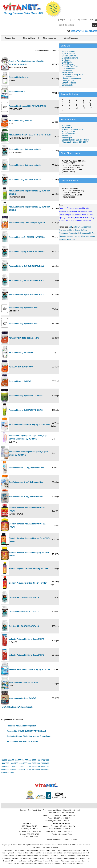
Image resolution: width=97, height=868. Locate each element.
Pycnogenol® (86, 233)
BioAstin (62, 236)
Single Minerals (68, 64)
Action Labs (67, 125)
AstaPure (77, 227)
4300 (34, 770)
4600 (47, 770)
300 (9, 760)
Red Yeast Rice (35, 810)
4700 (3, 773)
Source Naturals (68, 134)
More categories (49, 38)
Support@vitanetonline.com (65, 839)
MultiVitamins (67, 62)
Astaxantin (71, 239)
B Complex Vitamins (70, 58)
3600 (3, 770)
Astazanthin (86, 227)
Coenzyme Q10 (68, 81)
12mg (83, 236)
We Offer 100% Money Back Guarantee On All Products (53, 9)
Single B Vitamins (69, 56)
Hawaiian (70, 236)
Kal (78, 810)
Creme (77, 230)
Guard (93, 236)
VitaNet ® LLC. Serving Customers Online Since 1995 (23, 9)
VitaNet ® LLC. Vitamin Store (46, 785)
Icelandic (63, 239)
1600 (12, 763)
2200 (38, 763)
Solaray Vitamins (69, 132)
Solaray (23, 810)
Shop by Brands (69, 52)
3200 (34, 766)
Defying (84, 230)
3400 (43, 766)
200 (6, 760)
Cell (88, 236)
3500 (47, 766)
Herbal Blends (67, 72)
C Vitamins (66, 60)
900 (30, 760)
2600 (7, 766)
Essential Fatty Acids (70, 66)
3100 (29, 766)
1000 (34, 760)
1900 (25, 763)
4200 (29, 770)
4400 (38, 770)
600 (20, 760)
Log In (63, 20)
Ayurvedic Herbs (68, 77)
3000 (25, 766)
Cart (92, 20)
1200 (43, 760)
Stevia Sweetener (71, 38)
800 (27, 760)
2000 (29, 763)
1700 (16, 763)
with (71, 227)
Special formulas (68, 68)
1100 (38, 760)
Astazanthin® (74, 233)
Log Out (71, 20)
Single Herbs (67, 70)
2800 (16, 766)
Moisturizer (63, 233)
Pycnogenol (64, 230)
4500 (43, 770)
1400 (3, 763)
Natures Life (67, 136)
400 (13, 760)
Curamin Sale (10, 38)
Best (94, 233)
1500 (7, 763)
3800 (12, 770)
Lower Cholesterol (69, 83)
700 (23, 760)
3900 (16, 770)
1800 (21, 763)
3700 (7, 770)
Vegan (77, 236)
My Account (82, 20)
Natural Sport (67, 138)
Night (71, 230)
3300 (38, 766)
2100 (34, 763)
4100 (25, 770)
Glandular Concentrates (71, 79)
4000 (21, 770)
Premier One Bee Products (72, 130)
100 (2, 760)
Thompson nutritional (52, 810)
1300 (47, 760)
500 (16, 760)
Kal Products (67, 127)
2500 (3, 766)
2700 (12, 766)
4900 (12, 773)
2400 (47, 763)
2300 (43, 763)
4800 (7, 773)
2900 (21, 766)
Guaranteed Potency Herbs (73, 75)
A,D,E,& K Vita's (68, 54)
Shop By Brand (29, 38)
